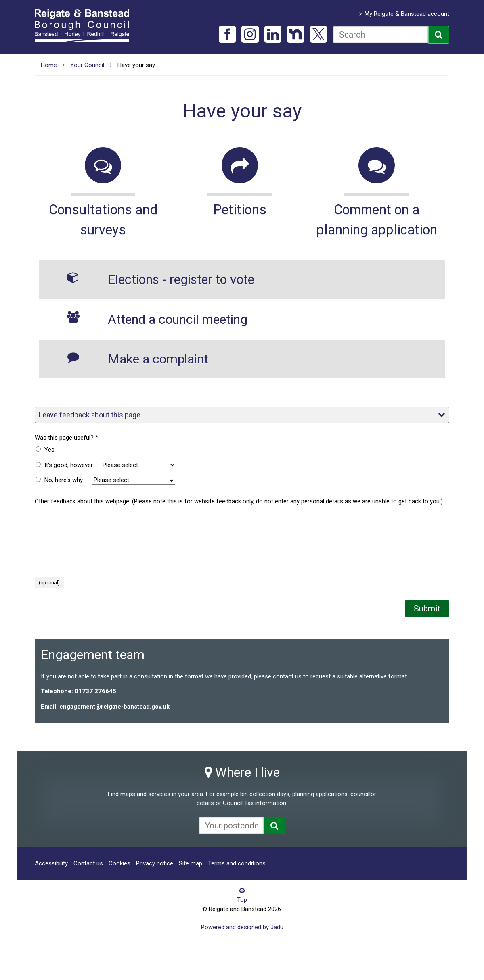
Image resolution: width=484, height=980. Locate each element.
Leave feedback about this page (242, 415)
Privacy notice (155, 863)
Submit (427, 609)
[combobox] (380, 35)
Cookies (119, 863)
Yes (49, 450)
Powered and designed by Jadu (242, 927)
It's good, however (69, 465)
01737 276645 (95, 691)
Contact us (88, 863)
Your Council (87, 65)
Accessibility (51, 863)
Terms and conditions (237, 863)
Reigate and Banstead (86, 25)
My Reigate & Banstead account (407, 14)
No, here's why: (64, 480)
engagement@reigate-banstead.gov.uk (114, 707)
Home (49, 65)
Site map (191, 863)
